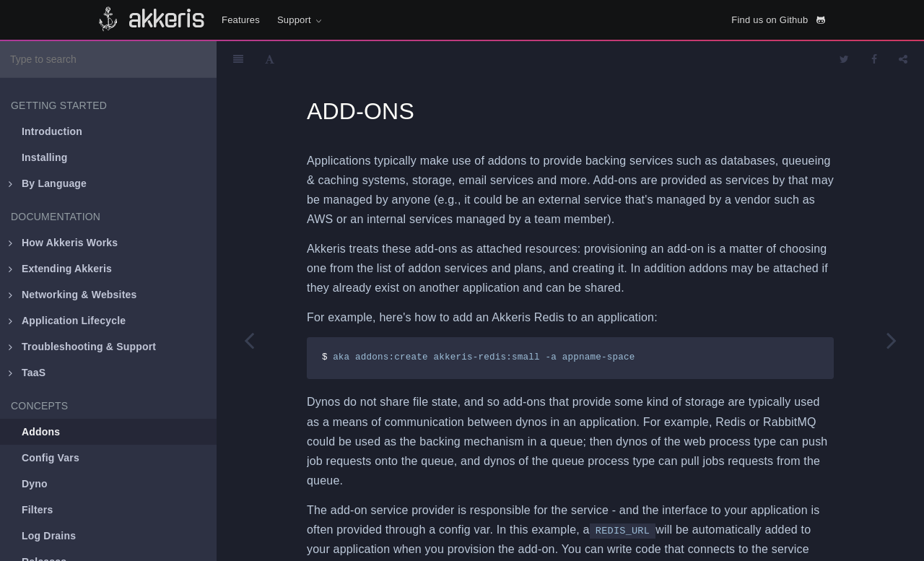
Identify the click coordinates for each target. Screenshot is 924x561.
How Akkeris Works (63, 243)
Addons (41, 432)
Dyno (35, 484)
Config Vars (51, 458)
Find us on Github (778, 20)
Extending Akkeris (60, 269)
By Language (48, 183)
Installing (44, 157)
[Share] (903, 59)
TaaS (27, 373)
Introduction (52, 131)
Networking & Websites (73, 295)
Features (241, 20)
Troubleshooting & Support (82, 347)
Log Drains (49, 536)
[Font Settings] (270, 59)
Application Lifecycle (67, 321)
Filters (37, 510)
